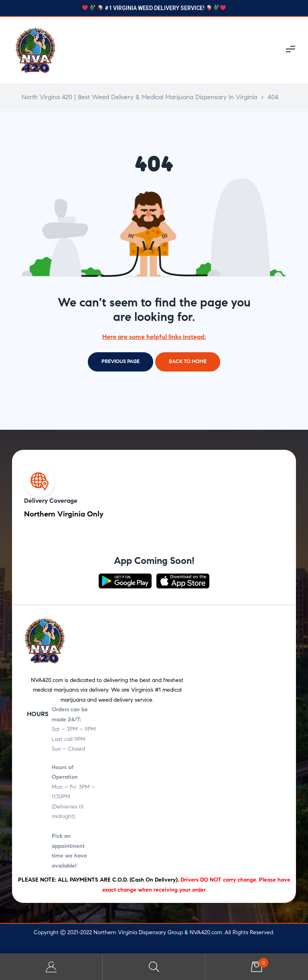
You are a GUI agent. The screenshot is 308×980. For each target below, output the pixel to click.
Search (154, 967)
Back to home (188, 361)
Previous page (121, 361)
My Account (51, 967)
